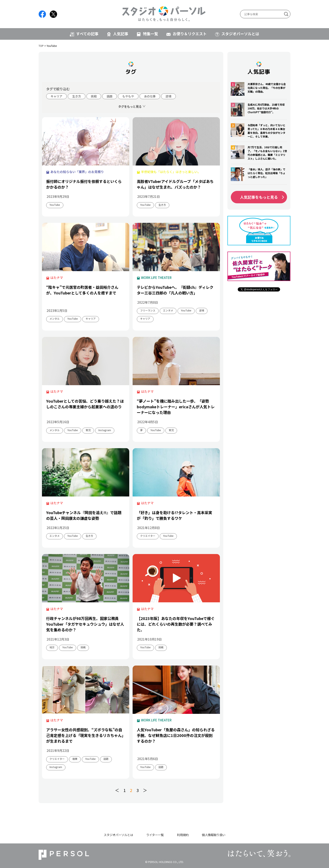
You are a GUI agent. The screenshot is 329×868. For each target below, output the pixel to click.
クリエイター (148, 536)
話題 (110, 96)
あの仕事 (150, 96)
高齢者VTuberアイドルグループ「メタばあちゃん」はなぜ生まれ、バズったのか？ (175, 184)
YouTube (55, 205)
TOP (41, 46)
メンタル (55, 318)
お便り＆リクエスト (190, 34)
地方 (52, 647)
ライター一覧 (155, 835)
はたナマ (57, 278)
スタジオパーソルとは (240, 34)
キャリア (56, 96)
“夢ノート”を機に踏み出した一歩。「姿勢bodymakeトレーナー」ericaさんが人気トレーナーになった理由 (176, 407)
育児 (88, 430)
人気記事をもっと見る (259, 197)
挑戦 (94, 96)
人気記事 (121, 34)
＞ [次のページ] (145, 790)
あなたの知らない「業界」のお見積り (77, 172)
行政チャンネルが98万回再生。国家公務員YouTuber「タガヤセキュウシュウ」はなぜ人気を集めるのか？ (85, 624)
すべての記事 (87, 34)
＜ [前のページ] (117, 790)
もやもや (128, 96)
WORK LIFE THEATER (156, 278)
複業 (75, 759)
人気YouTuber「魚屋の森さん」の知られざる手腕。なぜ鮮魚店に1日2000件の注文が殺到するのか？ (176, 735)
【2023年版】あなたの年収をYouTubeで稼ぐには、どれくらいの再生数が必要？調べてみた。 (176, 624)
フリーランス (148, 310)
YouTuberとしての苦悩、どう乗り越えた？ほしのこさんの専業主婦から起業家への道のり (85, 404)
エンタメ (168, 310)
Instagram (105, 430)
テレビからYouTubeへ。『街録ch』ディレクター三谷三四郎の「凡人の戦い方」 (175, 290)
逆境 (168, 96)
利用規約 (183, 835)
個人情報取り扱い (214, 835)
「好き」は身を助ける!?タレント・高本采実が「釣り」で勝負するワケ (174, 515)
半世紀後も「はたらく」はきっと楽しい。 (171, 172)
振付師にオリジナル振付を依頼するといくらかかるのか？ (84, 184)
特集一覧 (150, 34)
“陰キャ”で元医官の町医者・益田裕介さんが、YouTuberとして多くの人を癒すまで (82, 290)
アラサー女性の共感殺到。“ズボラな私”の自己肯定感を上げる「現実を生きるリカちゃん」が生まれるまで (85, 735)
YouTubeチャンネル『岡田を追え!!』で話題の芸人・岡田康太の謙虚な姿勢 (84, 515)
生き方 (77, 96)
